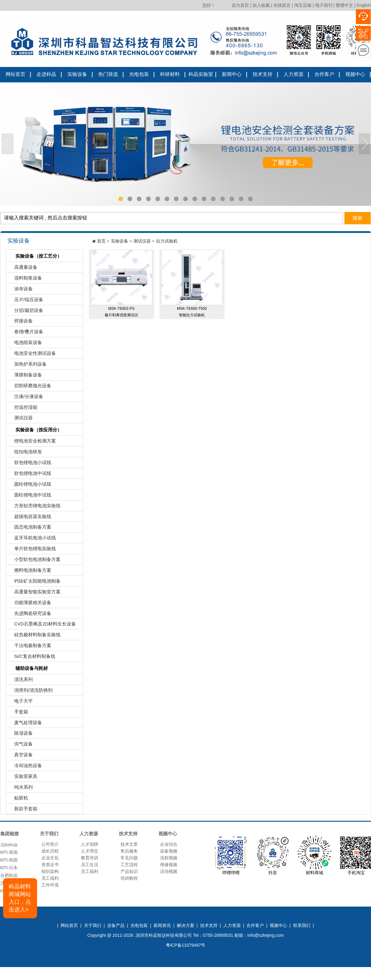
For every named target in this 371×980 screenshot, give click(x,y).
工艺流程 (129, 865)
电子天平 (20, 702)
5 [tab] (158, 199)
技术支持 (263, 74)
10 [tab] (204, 199)
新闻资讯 (162, 925)
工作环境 (50, 885)
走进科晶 (46, 74)
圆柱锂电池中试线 (30, 496)
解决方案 (186, 925)
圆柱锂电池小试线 (30, 486)
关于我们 (93, 925)
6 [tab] (167, 199)
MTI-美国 (9, 854)
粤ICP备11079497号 (186, 945)
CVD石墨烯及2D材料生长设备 (42, 625)
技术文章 (129, 844)
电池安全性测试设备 (32, 355)
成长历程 (50, 851)
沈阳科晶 (9, 846)
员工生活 (90, 865)
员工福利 (50, 878)
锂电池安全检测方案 (32, 442)
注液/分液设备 (25, 398)
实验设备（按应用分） (35, 430)
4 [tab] (149, 199)
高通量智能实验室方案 (34, 593)
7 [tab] (176, 199)
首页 (101, 241)
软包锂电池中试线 (30, 475)
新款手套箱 (23, 810)
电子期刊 (324, 5)
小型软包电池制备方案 (34, 561)
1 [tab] (121, 199)
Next (365, 144)
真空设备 (20, 756)
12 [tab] (223, 199)
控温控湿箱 (23, 409)
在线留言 (282, 5)
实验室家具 (23, 778)
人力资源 (293, 74)
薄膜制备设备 (25, 376)
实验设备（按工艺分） (35, 257)
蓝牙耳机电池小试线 (32, 539)
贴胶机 (18, 799)
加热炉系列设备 (27, 365)
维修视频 (169, 865)
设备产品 (116, 925)
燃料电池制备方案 (30, 572)
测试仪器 (20, 419)
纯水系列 (20, 789)
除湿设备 (20, 735)
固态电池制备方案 (30, 528)
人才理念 (90, 851)
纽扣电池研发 (25, 453)
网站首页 (15, 74)
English (364, 5)
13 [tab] (232, 199)
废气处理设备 (25, 724)
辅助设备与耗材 (28, 669)
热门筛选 (108, 74)
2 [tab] (130, 199)
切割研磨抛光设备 (30, 387)
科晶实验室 (201, 74)
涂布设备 (20, 290)
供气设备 (20, 745)
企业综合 (169, 844)
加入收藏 (261, 5)
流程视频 (169, 858)
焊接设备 (20, 322)
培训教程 (129, 878)
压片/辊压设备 (25, 301)
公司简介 (50, 844)
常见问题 (129, 858)
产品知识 (129, 871)
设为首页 (240, 5)
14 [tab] (241, 199)
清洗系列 (20, 681)
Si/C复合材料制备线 (32, 658)
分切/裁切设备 (25, 312)
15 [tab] (250, 199)
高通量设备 (23, 269)
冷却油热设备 (25, 767)
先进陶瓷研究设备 (30, 615)
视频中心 (355, 74)
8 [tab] (186, 199)
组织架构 (50, 871)
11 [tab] (213, 199)
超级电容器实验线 (30, 518)
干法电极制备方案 (30, 647)
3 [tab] (139, 199)
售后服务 (129, 851)
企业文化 (50, 858)
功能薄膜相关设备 (30, 604)
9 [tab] (195, 199)
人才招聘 (90, 844)
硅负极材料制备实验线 (34, 636)
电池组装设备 (25, 344)
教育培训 (90, 858)
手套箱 (18, 713)
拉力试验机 (167, 241)
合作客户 (324, 74)
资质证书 (50, 865)
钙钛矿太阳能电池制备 (34, 582)
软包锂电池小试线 (30, 464)
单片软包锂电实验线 (32, 550)
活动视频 (169, 871)
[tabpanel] (185, 144)
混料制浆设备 (25, 279)
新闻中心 (232, 74)
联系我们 (302, 925)
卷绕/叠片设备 (25, 333)
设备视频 (169, 851)
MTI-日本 (9, 870)
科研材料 (170, 74)
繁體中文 (344, 5)
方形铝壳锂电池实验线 (34, 507)
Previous (8, 144)
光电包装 (139, 74)
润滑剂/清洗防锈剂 (30, 692)
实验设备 (77, 74)
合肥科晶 (9, 877)
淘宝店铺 (303, 5)
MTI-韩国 (9, 862)
